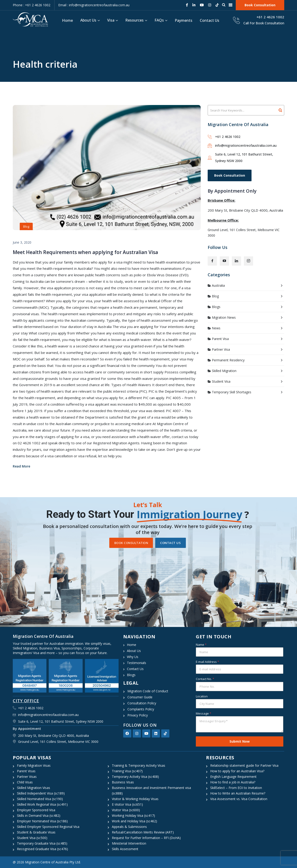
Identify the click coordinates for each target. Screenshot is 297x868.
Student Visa (221, 381)
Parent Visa (220, 339)
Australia (218, 285)
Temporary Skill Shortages (232, 392)
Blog (26, 226)
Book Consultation (230, 175)
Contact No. (205, 679)
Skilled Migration (224, 371)
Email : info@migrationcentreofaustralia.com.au (94, 5)
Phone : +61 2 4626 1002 (32, 5)
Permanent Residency (228, 360)
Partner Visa (221, 349)
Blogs (216, 307)
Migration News (224, 317)
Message (203, 713)
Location (202, 696)
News (216, 328)
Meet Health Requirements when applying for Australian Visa (85, 252)
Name (201, 645)
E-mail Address (207, 662)
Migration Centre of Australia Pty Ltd (53, 862)
